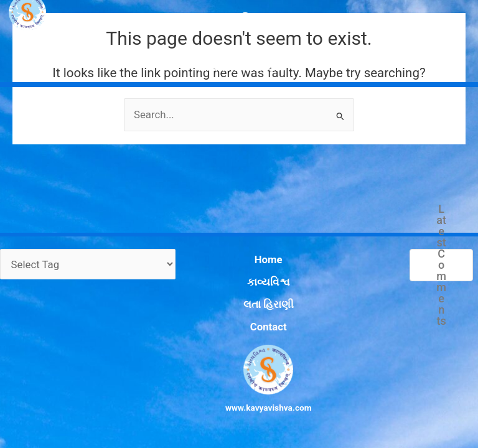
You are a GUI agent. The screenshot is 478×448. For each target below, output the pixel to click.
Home (252, 289)
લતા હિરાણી (251, 317)
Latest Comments (441, 298)
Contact (251, 331)
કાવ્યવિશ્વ (251, 303)
